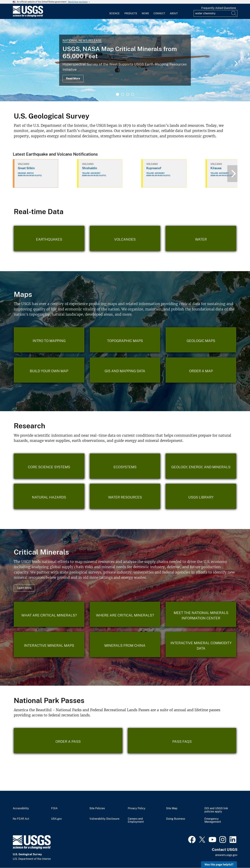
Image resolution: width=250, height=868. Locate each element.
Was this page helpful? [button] (219, 865)
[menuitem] (114, 11)
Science (114, 13)
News (145, 13)
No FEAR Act (21, 819)
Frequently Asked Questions (219, 8)
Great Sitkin (26, 168)
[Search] (234, 13)
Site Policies (97, 808)
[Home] (28, 16)
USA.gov (56, 819)
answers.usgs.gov (226, 855)
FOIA (54, 808)
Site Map (172, 808)
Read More (73, 78)
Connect (159, 13)
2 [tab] (123, 94)
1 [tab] (118, 94)
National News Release (82, 41)
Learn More (24, 588)
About (174, 13)
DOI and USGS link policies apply (216, 810)
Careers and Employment (136, 820)
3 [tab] (128, 94)
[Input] (216, 13)
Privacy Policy (137, 808)
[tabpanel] (125, 60)
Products (131, 13)
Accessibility (21, 808)
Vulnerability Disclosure (104, 819)
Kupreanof (154, 168)
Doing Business (176, 819)
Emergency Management (213, 820)
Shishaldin (90, 168)
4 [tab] (133, 94)
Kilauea (216, 168)
